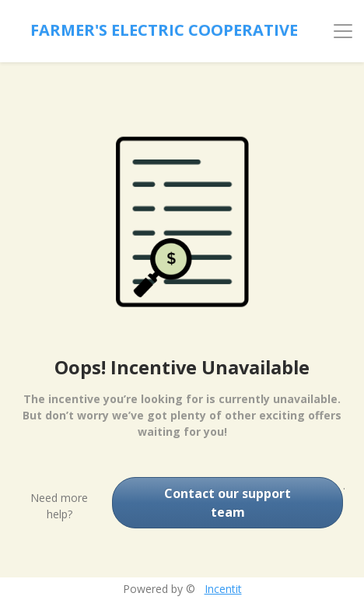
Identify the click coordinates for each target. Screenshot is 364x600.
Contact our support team (227, 503)
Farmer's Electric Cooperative (164, 30)
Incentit (223, 589)
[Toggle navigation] (343, 31)
